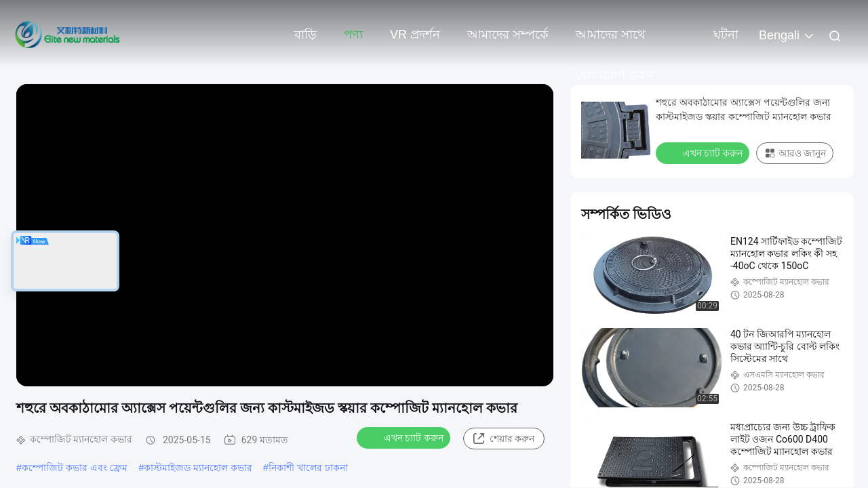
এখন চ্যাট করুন (405, 437)
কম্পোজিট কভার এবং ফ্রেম (75, 468)
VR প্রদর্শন (415, 35)
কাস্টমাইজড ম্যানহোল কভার (198, 468)
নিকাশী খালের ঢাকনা (308, 468)
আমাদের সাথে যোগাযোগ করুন (615, 41)
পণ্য (353, 35)
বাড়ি (305, 35)
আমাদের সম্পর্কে (508, 35)
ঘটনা (726, 35)
